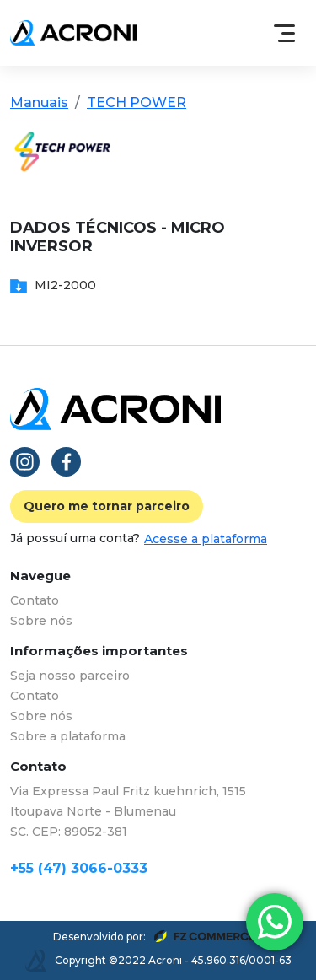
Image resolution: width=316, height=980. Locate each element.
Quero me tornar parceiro (107, 506)
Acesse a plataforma (206, 539)
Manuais (39, 102)
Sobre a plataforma (68, 736)
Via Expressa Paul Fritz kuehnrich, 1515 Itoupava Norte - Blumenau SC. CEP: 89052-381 (128, 811)
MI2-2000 (53, 285)
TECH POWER (137, 102)
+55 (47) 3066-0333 (79, 868)
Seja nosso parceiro (70, 676)
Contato (35, 600)
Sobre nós (41, 621)
